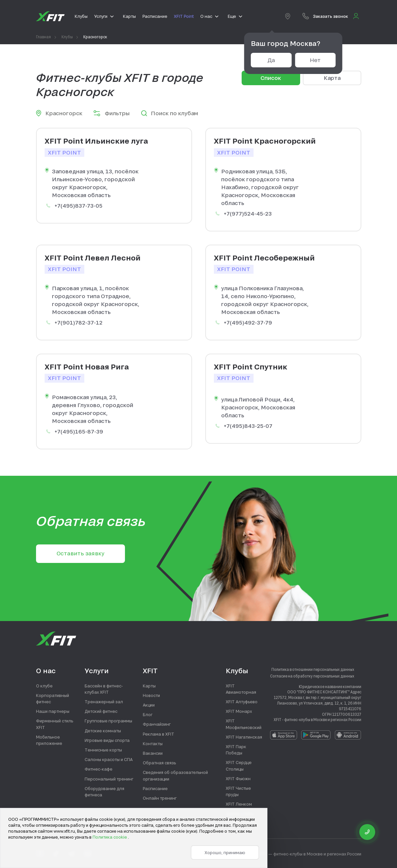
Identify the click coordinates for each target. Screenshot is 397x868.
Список (271, 78)
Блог (148, 714)
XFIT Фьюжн (238, 779)
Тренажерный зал (104, 702)
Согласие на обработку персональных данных (312, 676)
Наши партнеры (53, 711)
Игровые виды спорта (107, 740)
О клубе (44, 686)
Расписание (155, 788)
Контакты (153, 744)
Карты (149, 686)
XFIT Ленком (239, 804)
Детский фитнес (101, 711)
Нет (315, 60)
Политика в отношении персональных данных (313, 669)
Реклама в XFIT (159, 734)
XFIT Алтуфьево (242, 702)
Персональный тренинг (109, 779)
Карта (332, 78)
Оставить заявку (80, 553)
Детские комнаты (103, 731)
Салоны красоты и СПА (109, 759)
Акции (149, 705)
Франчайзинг (157, 724)
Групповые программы (108, 721)
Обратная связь (159, 763)
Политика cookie (110, 837)
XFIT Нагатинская (244, 737)
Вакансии (153, 753)
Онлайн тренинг (160, 798)
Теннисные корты (103, 750)
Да (271, 60)
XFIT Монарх (239, 711)
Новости (151, 695)
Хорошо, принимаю (225, 852)
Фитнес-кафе (99, 769)
